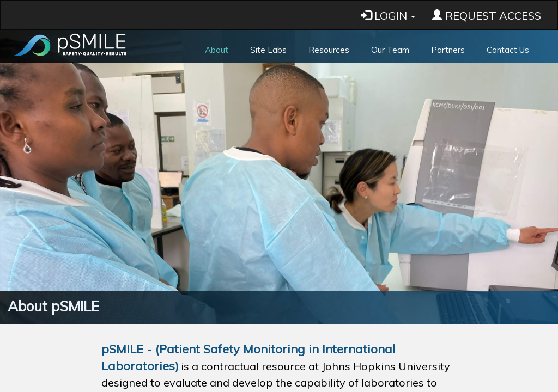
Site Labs (268, 50)
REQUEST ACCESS (486, 16)
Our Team (390, 50)
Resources (329, 50)
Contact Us (508, 50)
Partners (448, 50)
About (217, 50)
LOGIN (388, 16)
